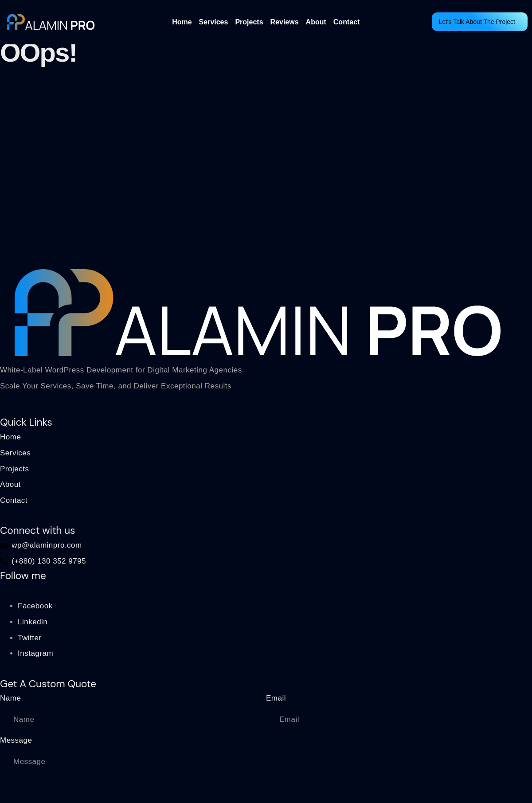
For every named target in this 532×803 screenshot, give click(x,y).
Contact (347, 22)
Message (16, 740)
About (316, 22)
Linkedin (33, 622)
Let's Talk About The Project (477, 22)
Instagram (35, 653)
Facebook (35, 606)
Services (214, 22)
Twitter (30, 638)
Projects (249, 22)
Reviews (285, 22)
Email (276, 698)
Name (10, 698)
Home (182, 22)
